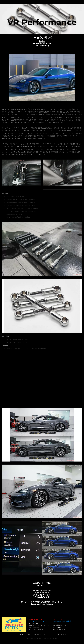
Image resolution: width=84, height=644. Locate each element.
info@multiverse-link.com (42, 604)
